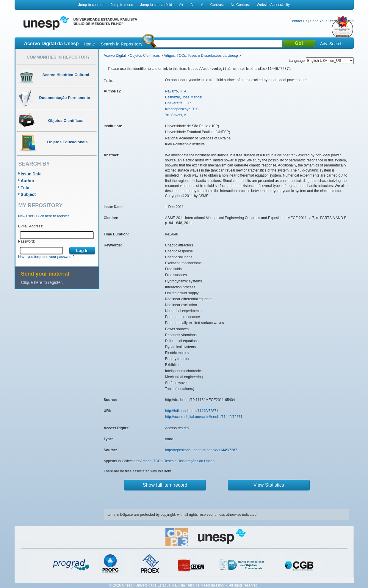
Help (350, 21)
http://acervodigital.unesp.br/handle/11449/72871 (204, 417)
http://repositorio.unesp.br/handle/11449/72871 (202, 450)
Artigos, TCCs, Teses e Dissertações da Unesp (201, 56)
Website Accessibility (273, 5)
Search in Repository (122, 44)
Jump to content (91, 5)
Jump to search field (156, 5)
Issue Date (31, 174)
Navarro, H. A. (176, 91)
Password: (26, 241)
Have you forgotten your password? (46, 257)
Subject (28, 194)
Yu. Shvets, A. (176, 115)
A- (192, 5)
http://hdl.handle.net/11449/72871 (192, 411)
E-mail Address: (31, 226)
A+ (181, 5)
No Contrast (240, 5)
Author (28, 181)
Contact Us (298, 21)
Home (89, 44)
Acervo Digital (115, 56)
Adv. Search (331, 44)
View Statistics (269, 485)
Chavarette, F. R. (178, 103)
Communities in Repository (58, 57)
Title (25, 188)
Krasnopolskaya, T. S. (182, 109)
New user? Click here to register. (44, 216)
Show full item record (165, 485)
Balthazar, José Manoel (184, 97)
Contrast (217, 5)
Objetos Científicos (145, 56)
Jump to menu (122, 5)
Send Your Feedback (327, 21)
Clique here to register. (42, 282)
